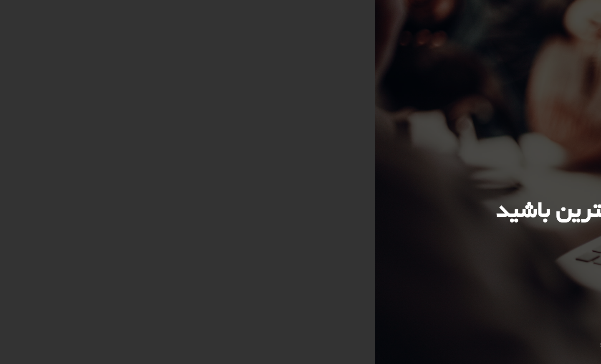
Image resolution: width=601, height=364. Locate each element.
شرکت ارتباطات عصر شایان (260, 343)
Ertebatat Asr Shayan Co (340, 343)
